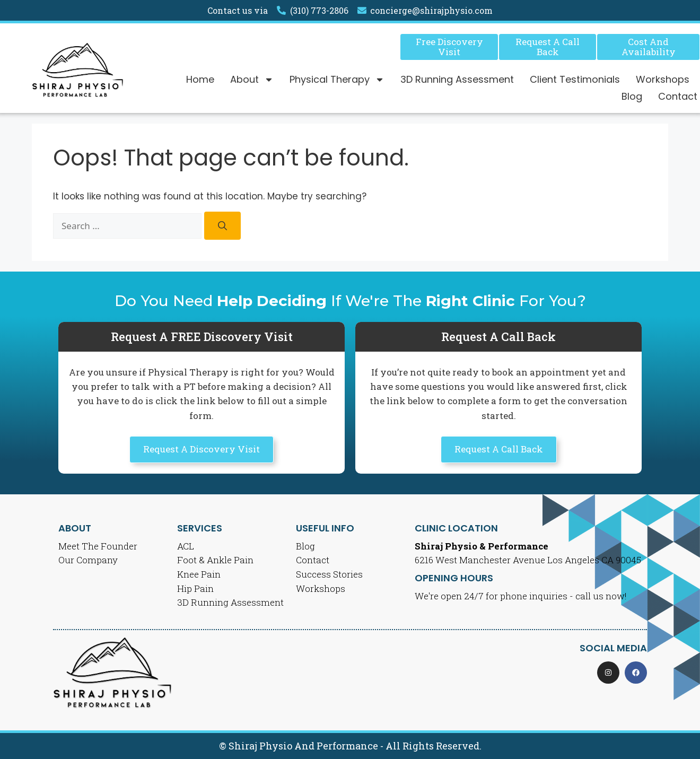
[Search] (222, 226)
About (252, 80)
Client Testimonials (575, 79)
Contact (678, 96)
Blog (632, 96)
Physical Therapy (337, 80)
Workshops (663, 79)
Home (200, 79)
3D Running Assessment (457, 79)
